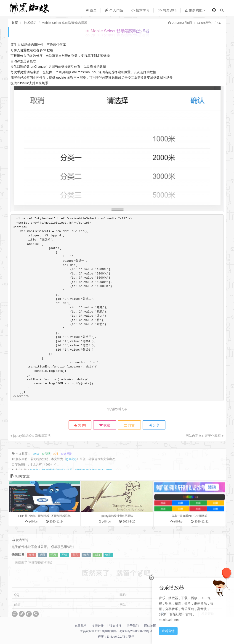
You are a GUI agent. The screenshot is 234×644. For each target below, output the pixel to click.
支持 (32, 569)
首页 (91, 10)
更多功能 (195, 10)
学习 (53, 569)
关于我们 (133, 626)
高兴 (75, 569)
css (37, 468)
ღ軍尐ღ (71, 473)
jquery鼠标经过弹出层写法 (31, 436)
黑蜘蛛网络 (109, 631)
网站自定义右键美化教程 (205, 436)
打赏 (129, 425)
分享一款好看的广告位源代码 (189, 536)
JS (57, 468)
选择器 (68, 468)
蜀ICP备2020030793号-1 (136, 631)
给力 (86, 569)
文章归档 (80, 626)
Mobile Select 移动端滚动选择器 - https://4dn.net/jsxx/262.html (71, 484)
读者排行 (115, 626)
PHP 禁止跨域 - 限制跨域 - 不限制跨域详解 (44, 536)
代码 (47, 468)
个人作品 (114, 10)
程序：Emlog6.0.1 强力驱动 (116, 637)
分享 (154, 425)
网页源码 (167, 10)
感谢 (42, 569)
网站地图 (150, 626)
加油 (97, 569)
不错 (64, 569)
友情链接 (98, 626)
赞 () (80, 425)
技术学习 (140, 10)
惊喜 (108, 569)
